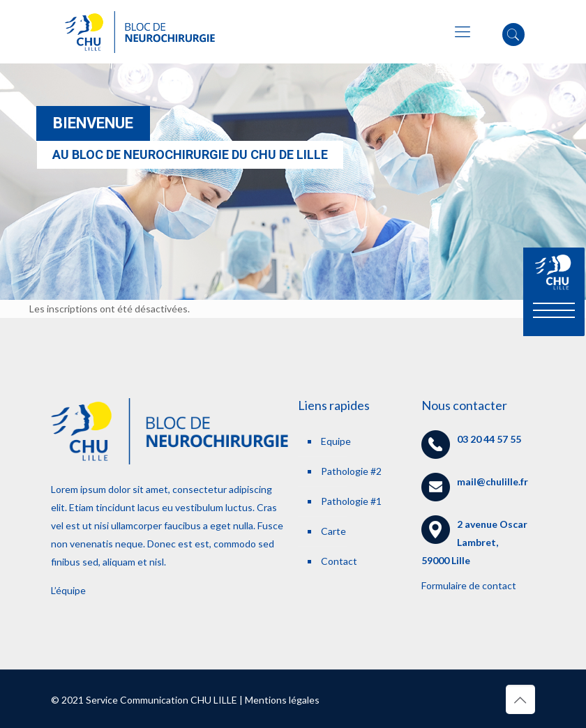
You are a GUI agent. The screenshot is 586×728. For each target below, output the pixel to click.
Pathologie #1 (351, 501)
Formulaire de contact (469, 585)
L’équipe (68, 590)
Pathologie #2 (351, 471)
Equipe (336, 441)
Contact (339, 561)
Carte (333, 531)
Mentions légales (282, 700)
